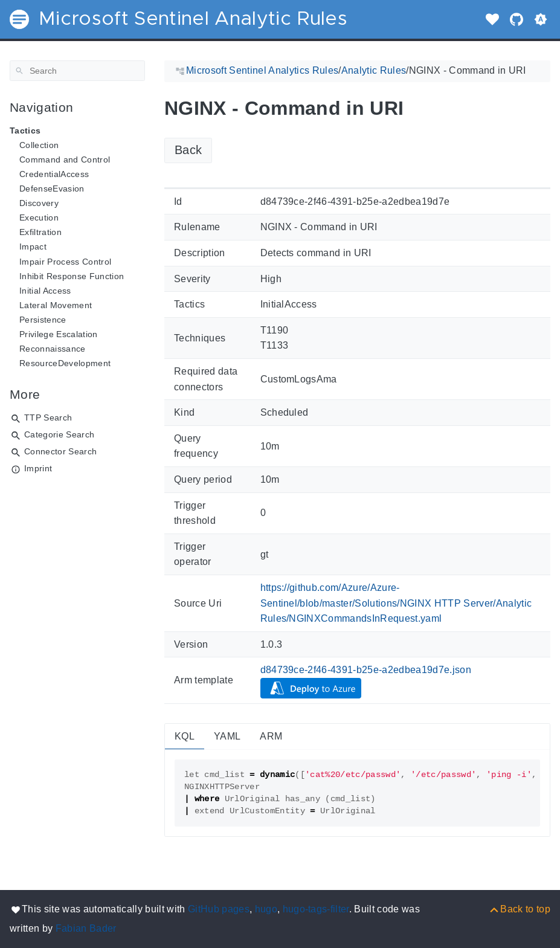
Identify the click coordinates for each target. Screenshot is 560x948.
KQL (185, 736)
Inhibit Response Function (72, 276)
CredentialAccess (54, 174)
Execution (39, 218)
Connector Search (60, 451)
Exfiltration (40, 232)
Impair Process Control (65, 262)
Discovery (39, 203)
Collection (39, 145)
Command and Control (65, 160)
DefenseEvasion (52, 189)
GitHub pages (219, 909)
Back (188, 150)
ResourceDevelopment (65, 363)
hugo (266, 909)
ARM (271, 736)
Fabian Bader (86, 928)
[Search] (77, 71)
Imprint (38, 468)
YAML (227, 736)
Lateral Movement (56, 305)
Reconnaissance (53, 349)
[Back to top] (519, 909)
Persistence (43, 320)
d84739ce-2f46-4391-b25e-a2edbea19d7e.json (366, 670)
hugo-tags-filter (316, 909)
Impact (33, 247)
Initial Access (45, 291)
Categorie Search (59, 434)
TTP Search (48, 418)
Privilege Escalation (59, 334)
